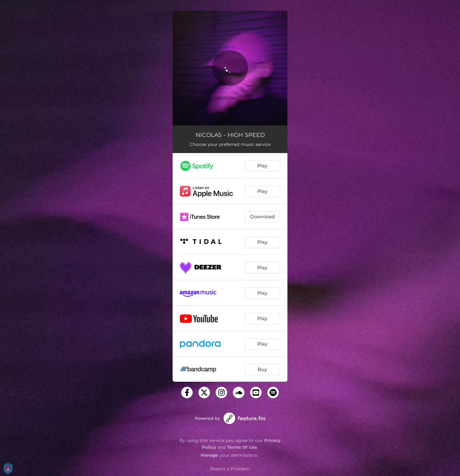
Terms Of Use (242, 447)
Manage (209, 455)
